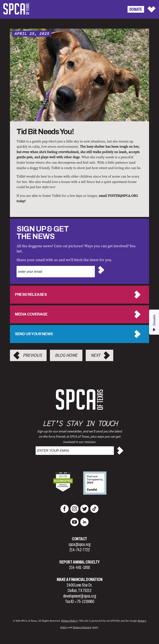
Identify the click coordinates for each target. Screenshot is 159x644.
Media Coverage (31, 314)
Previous (32, 355)
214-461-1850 (79, 567)
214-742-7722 (80, 550)
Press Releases (31, 295)
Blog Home (66, 355)
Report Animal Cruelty (79, 562)
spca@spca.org (79, 544)
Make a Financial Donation (80, 579)
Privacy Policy (69, 621)
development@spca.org (79, 596)
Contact (79, 539)
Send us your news (34, 334)
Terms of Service (82, 627)
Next (96, 355)
